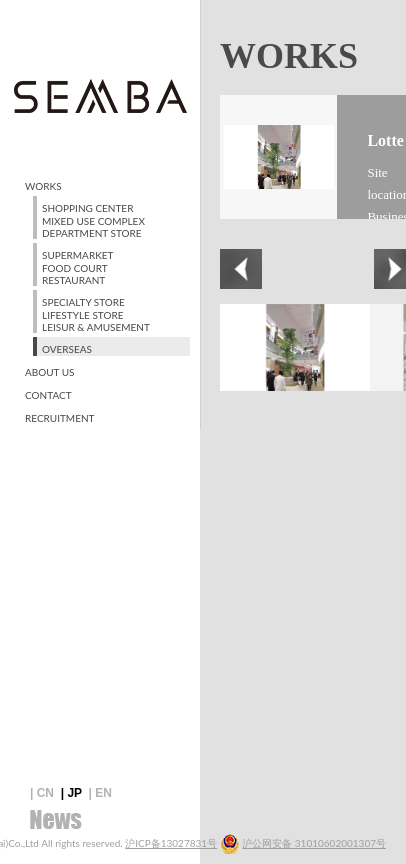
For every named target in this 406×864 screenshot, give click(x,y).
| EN (100, 793)
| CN (42, 793)
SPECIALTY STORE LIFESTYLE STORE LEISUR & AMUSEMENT (96, 314)
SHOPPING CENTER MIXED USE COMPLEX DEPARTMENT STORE (93, 220)
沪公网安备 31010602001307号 (314, 843)
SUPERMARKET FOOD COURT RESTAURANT (77, 267)
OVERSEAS (67, 349)
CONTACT (48, 395)
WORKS (43, 186)
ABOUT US (50, 372)
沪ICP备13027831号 (171, 843)
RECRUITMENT (59, 418)
